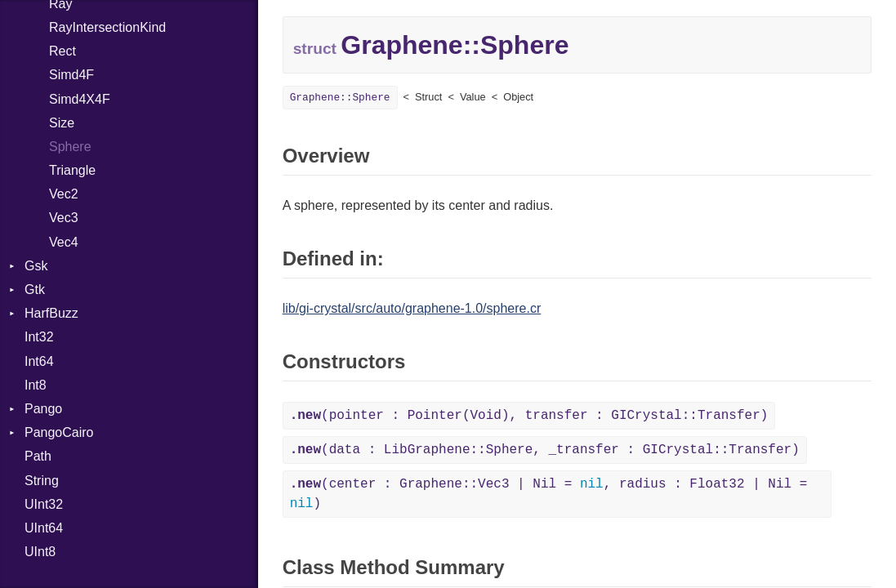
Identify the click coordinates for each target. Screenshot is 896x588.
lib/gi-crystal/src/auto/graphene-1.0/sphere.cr (412, 308)
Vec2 (64, 194)
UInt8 (40, 552)
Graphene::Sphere (340, 98)
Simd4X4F (80, 99)
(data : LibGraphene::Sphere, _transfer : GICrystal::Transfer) (545, 450)
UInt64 (44, 528)
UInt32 (44, 504)
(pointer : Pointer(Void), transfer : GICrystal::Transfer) (529, 416)
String (42, 481)
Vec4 (64, 242)
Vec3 (64, 218)
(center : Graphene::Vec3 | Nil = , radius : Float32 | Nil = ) (549, 494)
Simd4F (71, 75)
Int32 (39, 337)
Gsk (36, 266)
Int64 (39, 361)
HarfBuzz (51, 313)
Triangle (72, 170)
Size (62, 123)
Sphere (70, 147)
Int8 (36, 385)
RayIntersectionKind (107, 27)
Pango (43, 409)
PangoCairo (59, 432)
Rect (62, 51)
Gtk (35, 290)
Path (38, 456)
